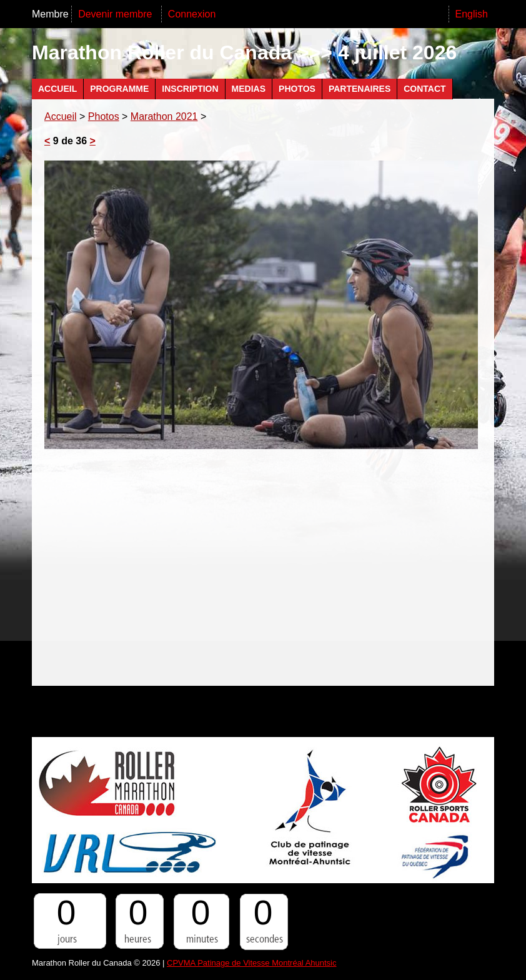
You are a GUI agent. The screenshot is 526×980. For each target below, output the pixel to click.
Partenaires (360, 89)
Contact (424, 89)
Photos (297, 89)
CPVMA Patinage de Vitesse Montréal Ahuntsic (251, 963)
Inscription (190, 89)
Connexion (192, 14)
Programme (119, 89)
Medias (249, 89)
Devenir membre (117, 14)
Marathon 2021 (164, 116)
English (472, 14)
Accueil (57, 89)
